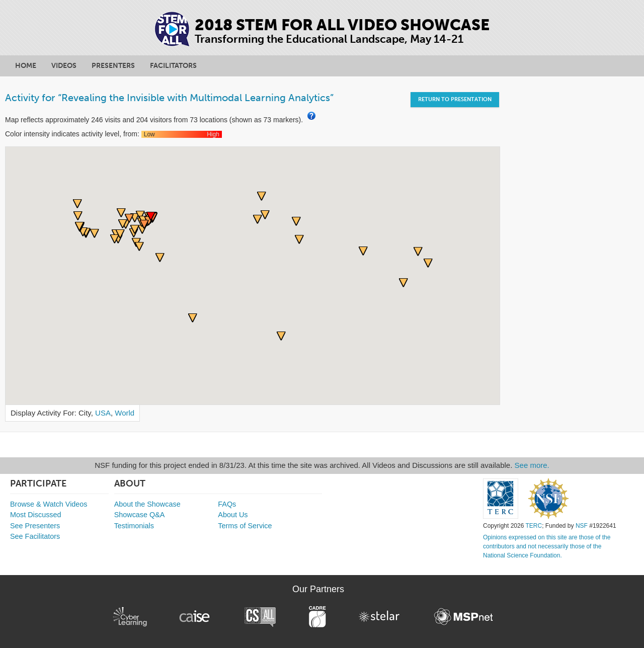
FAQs (227, 504)
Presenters (113, 66)
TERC (534, 526)
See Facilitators (35, 536)
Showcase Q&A (140, 515)
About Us (233, 515)
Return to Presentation (455, 99)
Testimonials (134, 526)
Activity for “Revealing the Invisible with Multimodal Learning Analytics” (169, 98)
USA (103, 413)
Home (26, 66)
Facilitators (173, 66)
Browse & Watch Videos (49, 504)
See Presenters (35, 526)
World (125, 413)
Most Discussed (36, 515)
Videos (64, 66)
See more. (532, 465)
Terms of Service (245, 526)
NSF (582, 526)
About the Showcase (147, 504)
